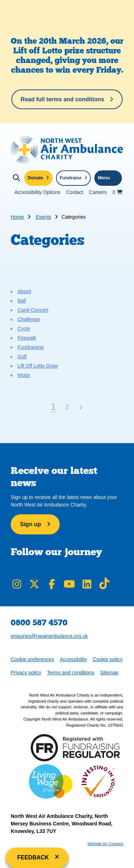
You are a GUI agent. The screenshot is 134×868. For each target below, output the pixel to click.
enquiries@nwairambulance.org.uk (49, 636)
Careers (98, 192)
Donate (36, 178)
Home (17, 217)
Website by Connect (105, 844)
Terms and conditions (71, 673)
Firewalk (27, 338)
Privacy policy (26, 673)
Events (43, 217)
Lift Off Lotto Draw (38, 366)
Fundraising (31, 347)
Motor (24, 375)
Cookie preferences (32, 659)
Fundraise (71, 178)
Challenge (29, 319)
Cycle (24, 329)
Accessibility (73, 659)
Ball (22, 301)
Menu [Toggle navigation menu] (104, 178)
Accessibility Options (37, 192)
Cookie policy (108, 659)
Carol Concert (33, 310)
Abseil (24, 291)
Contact (75, 192)
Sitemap (109, 673)
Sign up (31, 524)
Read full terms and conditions (63, 99)
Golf (22, 357)
